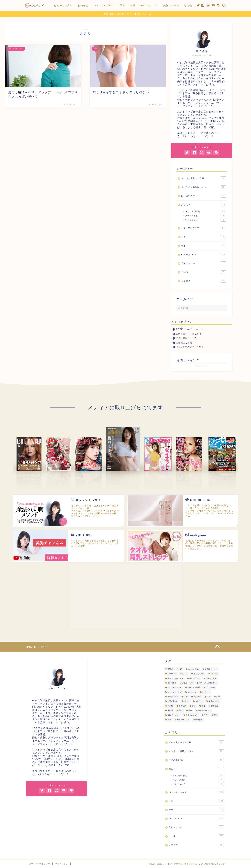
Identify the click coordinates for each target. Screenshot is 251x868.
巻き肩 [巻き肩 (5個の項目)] (170, 706)
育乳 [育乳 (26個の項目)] (216, 715)
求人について (206, 220)
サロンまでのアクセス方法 (190, 347)
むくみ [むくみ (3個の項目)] (185, 674)
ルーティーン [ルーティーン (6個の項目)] (173, 697)
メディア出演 (206, 216)
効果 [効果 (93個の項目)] (218, 697)
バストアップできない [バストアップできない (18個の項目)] (208, 683)
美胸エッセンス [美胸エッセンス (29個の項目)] (204, 711)
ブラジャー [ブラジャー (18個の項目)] (210, 688)
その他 (188, 5)
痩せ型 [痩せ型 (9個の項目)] (170, 711)
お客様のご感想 (184, 343)
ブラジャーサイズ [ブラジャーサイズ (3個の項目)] (174, 692)
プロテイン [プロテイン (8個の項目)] (192, 692)
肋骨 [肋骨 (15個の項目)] (206, 715)
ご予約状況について (186, 338)
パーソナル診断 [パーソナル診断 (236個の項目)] (194, 688)
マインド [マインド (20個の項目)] (206, 692)
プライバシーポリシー (39, 864)
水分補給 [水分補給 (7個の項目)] (215, 706)
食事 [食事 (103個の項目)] (169, 720)
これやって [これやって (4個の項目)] (172, 674)
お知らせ (83, 5)
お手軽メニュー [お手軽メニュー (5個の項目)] (211, 669)
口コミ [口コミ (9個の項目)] (187, 702)
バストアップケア (104, 5)
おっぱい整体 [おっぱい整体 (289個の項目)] (193, 669)
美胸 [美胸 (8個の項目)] (190, 711)
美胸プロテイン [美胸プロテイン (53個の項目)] (192, 715)
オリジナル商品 (206, 212)
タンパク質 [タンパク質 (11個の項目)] (172, 683)
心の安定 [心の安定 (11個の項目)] (182, 706)
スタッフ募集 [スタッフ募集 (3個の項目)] (211, 679)
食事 (133, 5)
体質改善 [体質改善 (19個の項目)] (197, 697)
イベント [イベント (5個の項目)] (214, 674)
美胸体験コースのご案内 (189, 334)
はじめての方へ (63, 5)
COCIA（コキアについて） (190, 329)
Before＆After (149, 5)
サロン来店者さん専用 (204, 178)
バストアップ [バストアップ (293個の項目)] (188, 683)
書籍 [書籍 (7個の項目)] (194, 706)
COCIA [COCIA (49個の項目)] (170, 669)
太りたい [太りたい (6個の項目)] (199, 702)
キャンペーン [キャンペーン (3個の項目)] (195, 679)
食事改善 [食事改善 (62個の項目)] (199, 720)
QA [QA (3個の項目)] (181, 669)
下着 (122, 5)
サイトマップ (62, 864)
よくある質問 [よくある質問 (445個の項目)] (199, 674)
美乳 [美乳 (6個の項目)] (181, 711)
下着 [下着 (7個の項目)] (186, 697)
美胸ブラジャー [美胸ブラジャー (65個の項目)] (174, 715)
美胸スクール (171, 5)
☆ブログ (204, 281)
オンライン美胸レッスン (204, 187)
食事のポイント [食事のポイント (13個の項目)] (183, 720)
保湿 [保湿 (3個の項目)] (209, 697)
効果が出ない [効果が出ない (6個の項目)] (173, 702)
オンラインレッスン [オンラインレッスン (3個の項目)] (175, 679)
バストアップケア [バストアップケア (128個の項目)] (174, 688)
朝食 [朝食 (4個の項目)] (203, 706)
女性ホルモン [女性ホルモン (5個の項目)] (214, 702)
